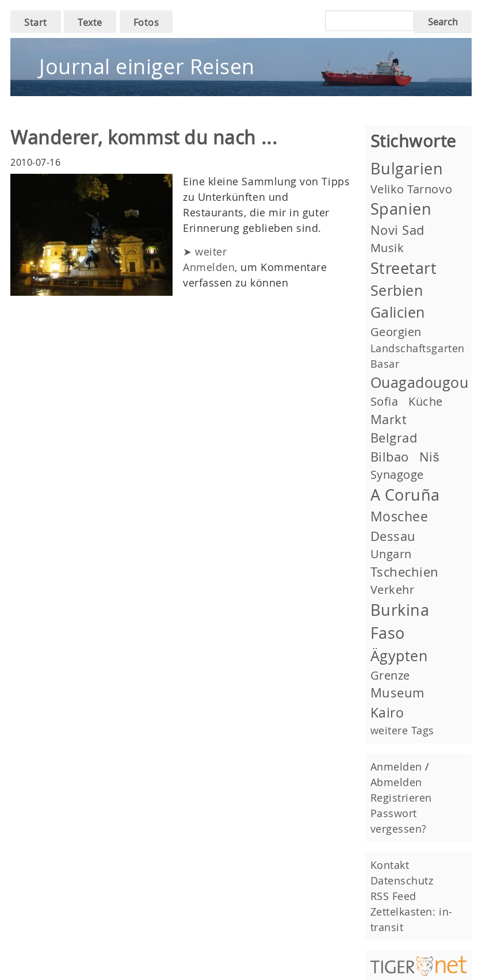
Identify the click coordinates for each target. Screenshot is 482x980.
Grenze (390, 675)
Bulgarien (407, 169)
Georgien (396, 332)
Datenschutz (402, 880)
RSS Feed (393, 896)
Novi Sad (397, 230)
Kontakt (390, 865)
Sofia (385, 401)
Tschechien (405, 572)
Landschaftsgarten (418, 348)
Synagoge (397, 474)
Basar (385, 364)
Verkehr (393, 590)
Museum (397, 693)
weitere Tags (402, 730)
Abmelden (396, 782)
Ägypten (399, 656)
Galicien (398, 312)
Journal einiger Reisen (147, 66)
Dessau (393, 536)
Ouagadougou (420, 382)
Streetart (404, 268)
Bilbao (390, 457)
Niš (429, 457)
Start (36, 22)
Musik (387, 248)
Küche (426, 401)
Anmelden (209, 267)
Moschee (399, 516)
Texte (90, 22)
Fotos (146, 22)
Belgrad (394, 438)
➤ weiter (205, 251)
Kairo (387, 712)
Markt (389, 419)
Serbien (397, 290)
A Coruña (405, 495)
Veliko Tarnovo (412, 189)
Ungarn (391, 554)
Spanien (401, 209)
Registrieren (401, 798)
